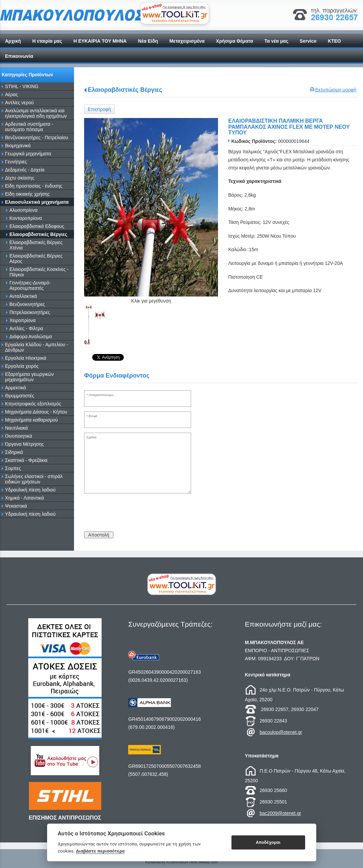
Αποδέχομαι (268, 842)
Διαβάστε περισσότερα (100, 851)
